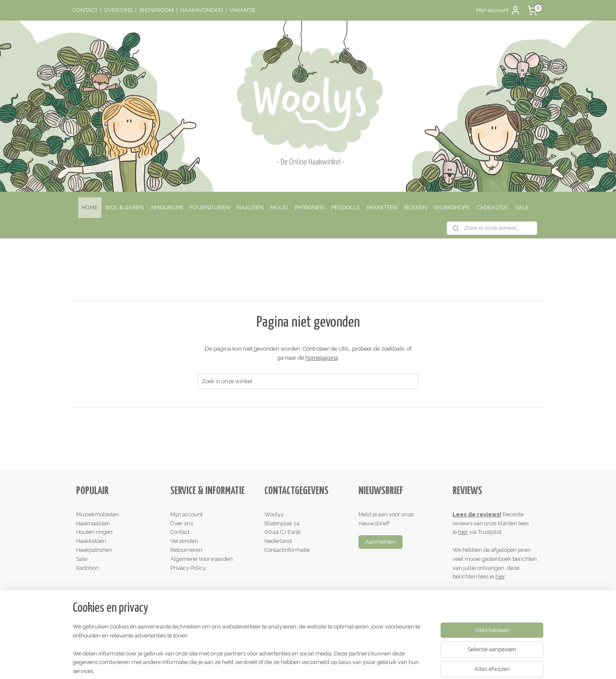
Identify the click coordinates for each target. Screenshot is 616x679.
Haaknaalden (93, 523)
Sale (82, 559)
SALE (522, 207)
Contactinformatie (287, 550)
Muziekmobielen (98, 514)
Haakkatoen (91, 541)
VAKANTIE (243, 10)
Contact (180, 532)
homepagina (321, 358)
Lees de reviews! (477, 514)
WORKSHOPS (452, 207)
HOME (90, 207)
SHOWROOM (156, 10)
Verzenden (184, 541)
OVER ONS (118, 10)
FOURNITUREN (210, 207)
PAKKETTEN (382, 207)
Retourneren (186, 550)
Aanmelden (381, 542)
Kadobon (87, 568)
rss (289, 663)
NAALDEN (250, 207)
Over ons (182, 523)
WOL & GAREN (124, 207)
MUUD (279, 207)
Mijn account (498, 10)
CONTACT (85, 10)
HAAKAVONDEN (201, 10)
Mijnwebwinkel (391, 663)
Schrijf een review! (480, 594)
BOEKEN (416, 207)
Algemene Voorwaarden (201, 559)
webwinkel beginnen (319, 663)
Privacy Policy (188, 568)
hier (463, 532)
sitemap (273, 663)
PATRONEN (309, 207)
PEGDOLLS (345, 207)
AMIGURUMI (167, 207)
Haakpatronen (94, 550)
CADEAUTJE (492, 207)
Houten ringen (94, 532)
